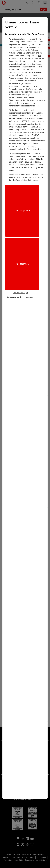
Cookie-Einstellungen (21, 293)
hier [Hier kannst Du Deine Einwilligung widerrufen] (39, 56)
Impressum (30, 297)
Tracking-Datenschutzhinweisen (27, 180)
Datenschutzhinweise (15, 297)
